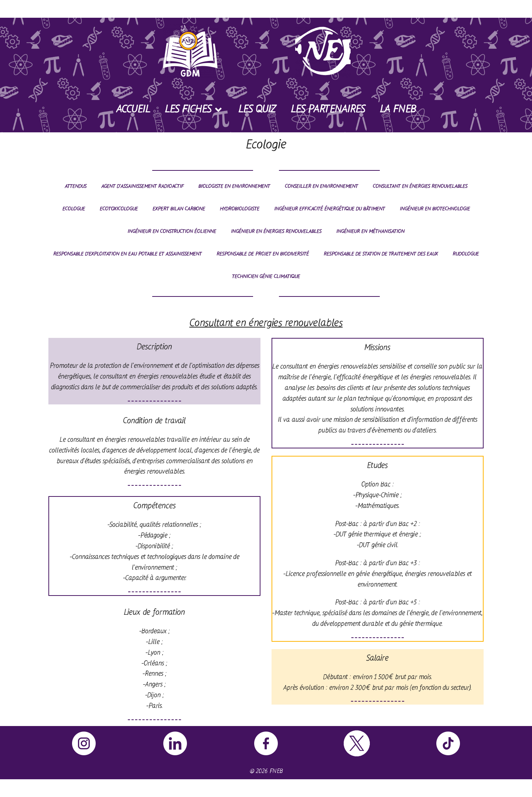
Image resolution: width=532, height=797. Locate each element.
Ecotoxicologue (119, 209)
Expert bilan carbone (179, 209)
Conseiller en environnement (321, 186)
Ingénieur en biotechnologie (435, 209)
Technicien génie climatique (266, 277)
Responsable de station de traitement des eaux (381, 254)
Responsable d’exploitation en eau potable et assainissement (127, 254)
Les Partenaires (328, 110)
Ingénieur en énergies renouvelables (276, 232)
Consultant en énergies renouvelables (420, 186)
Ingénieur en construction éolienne (172, 232)
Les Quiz (257, 110)
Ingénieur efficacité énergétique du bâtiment (330, 209)
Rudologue (466, 254)
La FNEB (398, 110)
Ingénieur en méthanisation (370, 232)
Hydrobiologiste (240, 209)
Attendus (76, 186)
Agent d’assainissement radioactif (142, 186)
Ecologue (74, 209)
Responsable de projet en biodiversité (263, 254)
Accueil (133, 110)
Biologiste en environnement (234, 186)
